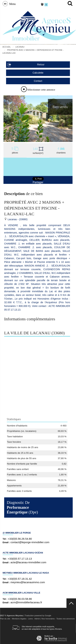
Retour (26, 65)
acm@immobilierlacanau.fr (26, 602)
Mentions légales (19, 619)
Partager (38, 182)
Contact (38, 81)
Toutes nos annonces (66, 619)
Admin (37, 619)
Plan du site (5, 619)
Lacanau (20, 47)
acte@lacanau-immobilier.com (28, 562)
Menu (12, 4)
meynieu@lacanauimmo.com (28, 582)
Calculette (38, 73)
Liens (30, 619)
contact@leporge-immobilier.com (30, 542)
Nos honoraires (48, 619)
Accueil (7, 47)
